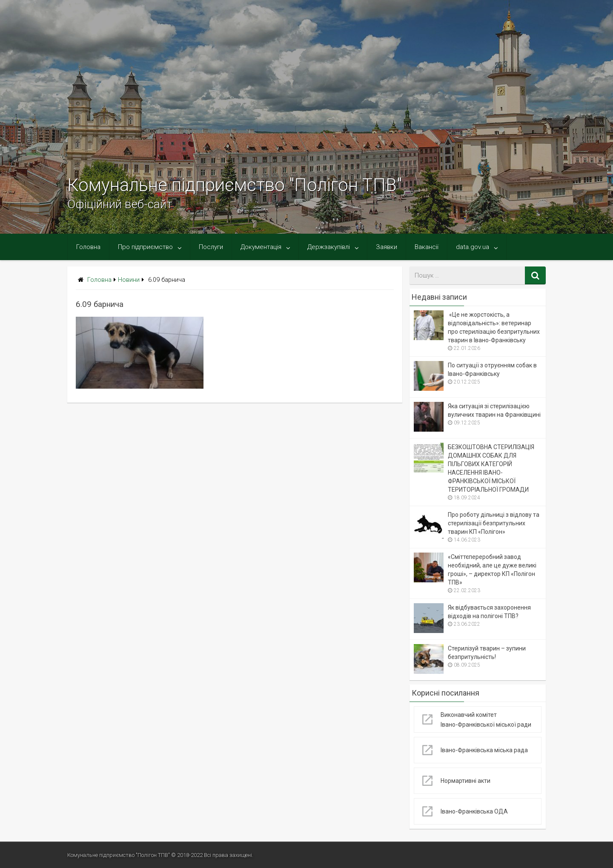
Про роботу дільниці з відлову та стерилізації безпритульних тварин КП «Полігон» (494, 523)
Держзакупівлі (329, 247)
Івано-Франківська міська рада (484, 750)
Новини (129, 280)
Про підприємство (145, 247)
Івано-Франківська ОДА (474, 811)
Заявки (387, 247)
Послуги (211, 247)
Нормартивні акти (465, 781)
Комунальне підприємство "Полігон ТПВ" (235, 185)
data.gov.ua (473, 247)
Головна (88, 247)
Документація (261, 247)
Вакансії (427, 247)
